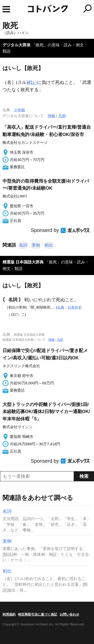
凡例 (62, 116)
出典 (61, 307)
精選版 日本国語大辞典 (23, 262)
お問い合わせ (69, 614)
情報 (51, 116)
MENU (6, 9)
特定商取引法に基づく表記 (38, 614)
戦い (33, 82)
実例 (36, 245)
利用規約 (9, 614)
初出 (49, 245)
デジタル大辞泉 (17, 45)
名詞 (23, 245)
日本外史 (75, 307)
